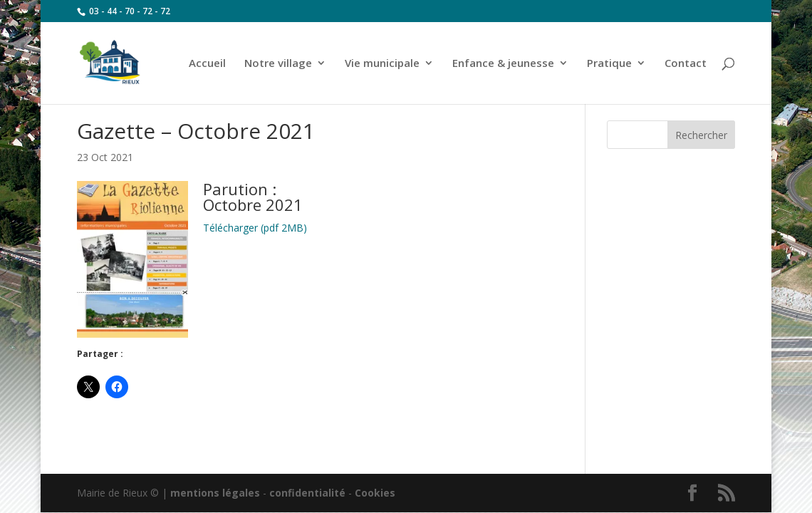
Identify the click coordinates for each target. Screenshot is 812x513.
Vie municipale (382, 64)
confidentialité (307, 493)
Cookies (375, 493)
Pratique (609, 64)
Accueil (207, 64)
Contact (686, 64)
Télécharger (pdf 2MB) (255, 228)
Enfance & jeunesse (503, 64)
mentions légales (215, 493)
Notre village (278, 64)
